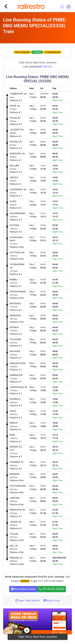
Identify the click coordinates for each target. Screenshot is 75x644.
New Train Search (27, 600)
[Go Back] (6, 6)
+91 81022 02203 (52, 589)
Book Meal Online (23, 589)
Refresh (46, 66)
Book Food (51, 600)
